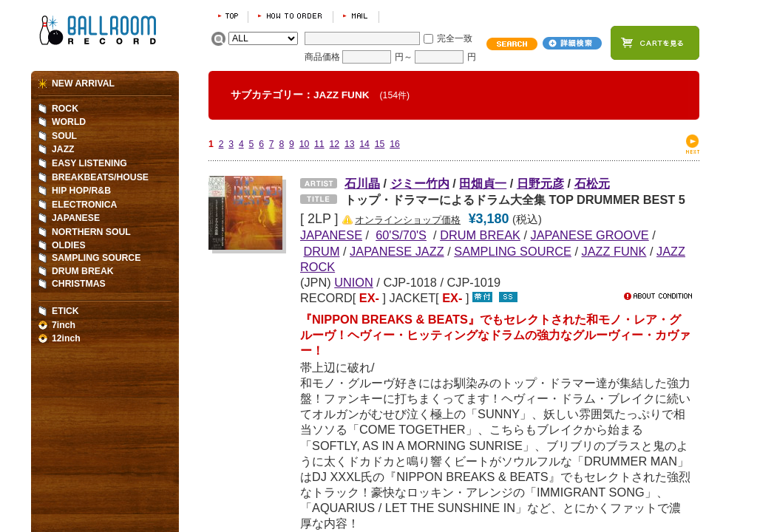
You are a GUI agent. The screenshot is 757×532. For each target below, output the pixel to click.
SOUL (64, 136)
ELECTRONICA (84, 205)
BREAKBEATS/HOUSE (100, 177)
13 (350, 144)
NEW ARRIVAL (83, 83)
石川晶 (362, 183)
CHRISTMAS (79, 284)
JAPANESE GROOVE (590, 235)
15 (380, 144)
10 (305, 144)
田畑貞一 (483, 183)
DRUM (322, 251)
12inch (66, 338)
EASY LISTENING (89, 163)
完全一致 (455, 38)
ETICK (65, 311)
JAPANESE (76, 218)
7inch (64, 325)
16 (395, 144)
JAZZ (63, 149)
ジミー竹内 (420, 183)
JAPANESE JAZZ (397, 251)
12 (334, 144)
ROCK (65, 109)
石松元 (592, 183)
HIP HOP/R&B (81, 191)
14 (364, 144)
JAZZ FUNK (614, 251)
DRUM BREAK (480, 235)
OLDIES (69, 245)
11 (319, 144)
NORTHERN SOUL (91, 232)
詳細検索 (572, 43)
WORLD (69, 122)
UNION (354, 282)
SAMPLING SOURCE (513, 251)
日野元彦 (540, 183)
